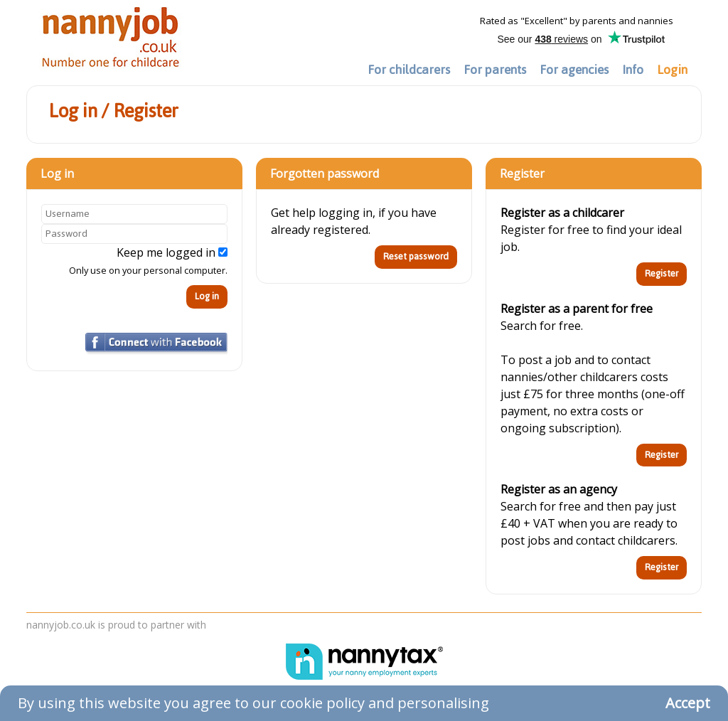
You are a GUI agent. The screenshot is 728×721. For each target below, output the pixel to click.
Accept (688, 703)
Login (672, 70)
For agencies (574, 70)
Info (633, 70)
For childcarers (409, 70)
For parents (495, 70)
